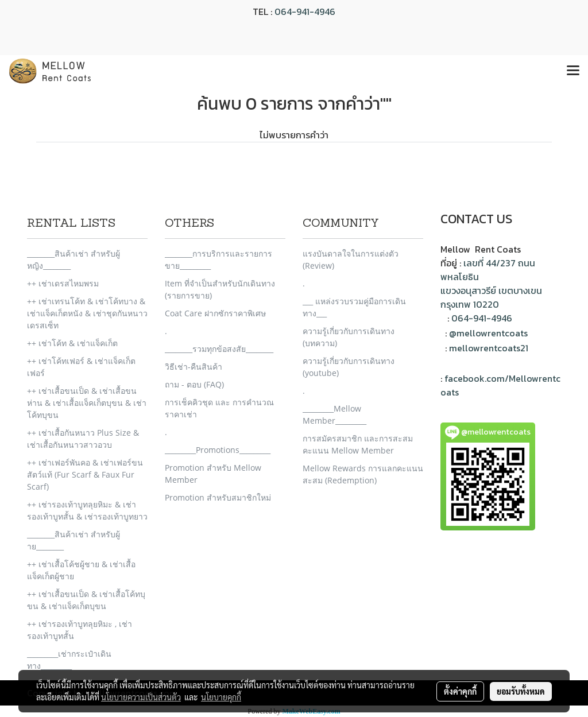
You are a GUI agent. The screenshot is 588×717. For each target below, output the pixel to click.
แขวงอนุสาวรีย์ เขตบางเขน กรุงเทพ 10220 (491, 297)
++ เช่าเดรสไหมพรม (63, 283)
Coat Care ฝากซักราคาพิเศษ (215, 313)
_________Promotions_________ (218, 450)
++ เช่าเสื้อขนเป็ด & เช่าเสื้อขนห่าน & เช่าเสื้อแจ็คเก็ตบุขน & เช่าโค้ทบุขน (87, 403)
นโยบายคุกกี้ (221, 697)
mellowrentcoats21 (489, 348)
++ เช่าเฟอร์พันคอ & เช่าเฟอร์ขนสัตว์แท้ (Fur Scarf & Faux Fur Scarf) (85, 474)
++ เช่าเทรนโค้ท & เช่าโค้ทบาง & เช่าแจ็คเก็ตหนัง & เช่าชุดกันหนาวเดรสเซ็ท (87, 313)
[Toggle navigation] (573, 71)
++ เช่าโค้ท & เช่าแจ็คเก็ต (72, 343)
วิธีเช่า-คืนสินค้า (194, 367)
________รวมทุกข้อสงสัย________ (219, 349)
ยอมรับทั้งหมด (521, 691)
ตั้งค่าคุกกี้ (460, 691)
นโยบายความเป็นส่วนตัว (141, 697)
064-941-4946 (305, 11)
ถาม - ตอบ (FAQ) (194, 384)
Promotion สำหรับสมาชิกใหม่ (218, 497)
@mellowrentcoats (488, 333)
